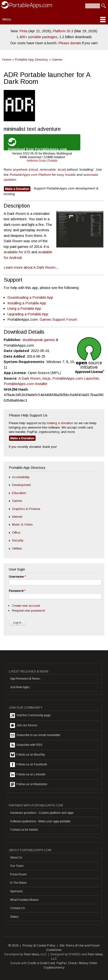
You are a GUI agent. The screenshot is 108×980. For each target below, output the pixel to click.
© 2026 (13, 946)
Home (7, 60)
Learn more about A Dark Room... (31, 267)
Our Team (17, 866)
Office (16, 533)
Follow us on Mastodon (29, 784)
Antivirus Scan (36, 161)
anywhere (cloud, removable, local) (39, 170)
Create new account (26, 606)
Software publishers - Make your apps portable (40, 821)
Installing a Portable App (27, 303)
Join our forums (24, 726)
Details (53, 161)
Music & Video (22, 524)
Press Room (18, 874)
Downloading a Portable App (30, 297)
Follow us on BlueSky (28, 755)
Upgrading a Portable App (28, 314)
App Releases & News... (26, 679)
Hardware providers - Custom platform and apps (42, 813)
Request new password (28, 611)
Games (57, 60)
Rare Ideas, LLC (35, 954)
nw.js (46, 378)
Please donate (70, 43)
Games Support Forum (58, 319)
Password (17, 591)
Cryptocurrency (54, 968)
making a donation (60, 423)
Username (17, 577)
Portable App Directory (31, 60)
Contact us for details (24, 830)
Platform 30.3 (63, 31)
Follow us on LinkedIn (28, 775)
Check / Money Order (82, 963)
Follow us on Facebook (29, 765)
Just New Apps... (21, 687)
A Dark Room (29, 378)
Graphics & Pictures (26, 509)
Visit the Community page (30, 716)
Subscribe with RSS (26, 745)
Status (14, 917)
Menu (7, 19)
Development (21, 485)
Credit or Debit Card (41, 963)
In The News (18, 883)
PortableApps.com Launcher (76, 378)
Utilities (17, 548)
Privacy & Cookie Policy (39, 946)
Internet (17, 517)
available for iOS (17, 252)
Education (19, 493)
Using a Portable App (24, 308)
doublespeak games (39, 340)
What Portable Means (24, 900)
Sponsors (16, 891)
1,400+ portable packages (37, 37)
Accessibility (21, 477)
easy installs (66, 175)
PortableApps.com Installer (26, 384)
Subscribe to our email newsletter (35, 735)
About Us (16, 858)
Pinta (24, 31)
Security (18, 540)
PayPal (61, 963)
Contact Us (17, 908)
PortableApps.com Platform (30, 175)
